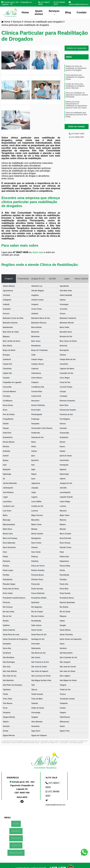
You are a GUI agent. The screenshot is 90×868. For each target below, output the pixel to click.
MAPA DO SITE (16, 848)
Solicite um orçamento (77, 49)
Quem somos (39, 13)
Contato (82, 12)
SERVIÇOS (16, 836)
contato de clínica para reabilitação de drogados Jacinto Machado (75, 91)
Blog (68, 12)
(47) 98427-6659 (44, 3)
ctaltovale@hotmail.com (79, 3)
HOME (16, 824)
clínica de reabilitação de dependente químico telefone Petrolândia (77, 101)
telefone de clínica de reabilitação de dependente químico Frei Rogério (76, 70)
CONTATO (16, 842)
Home (25, 12)
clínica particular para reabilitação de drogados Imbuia (75, 80)
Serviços (54, 11)
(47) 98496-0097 (60, 3)
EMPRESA (16, 830)
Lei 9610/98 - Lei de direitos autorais (71, 743)
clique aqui (38, 253)
